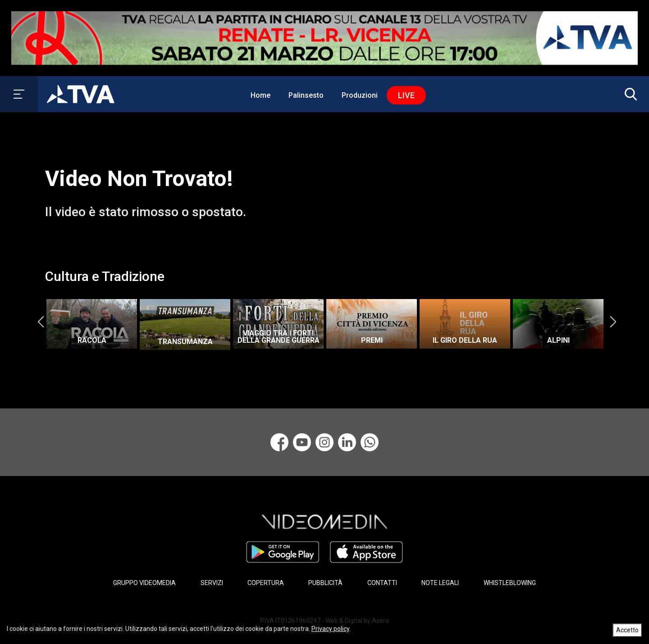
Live (406, 95)
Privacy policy (330, 629)
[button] (629, 94)
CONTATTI (382, 583)
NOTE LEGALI (440, 583)
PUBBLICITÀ (325, 583)
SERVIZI (212, 583)
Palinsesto (306, 95)
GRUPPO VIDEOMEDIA (144, 583)
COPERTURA (266, 583)
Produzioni (360, 95)
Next (613, 322)
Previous (41, 322)
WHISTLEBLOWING (510, 583)
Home (261, 95)
